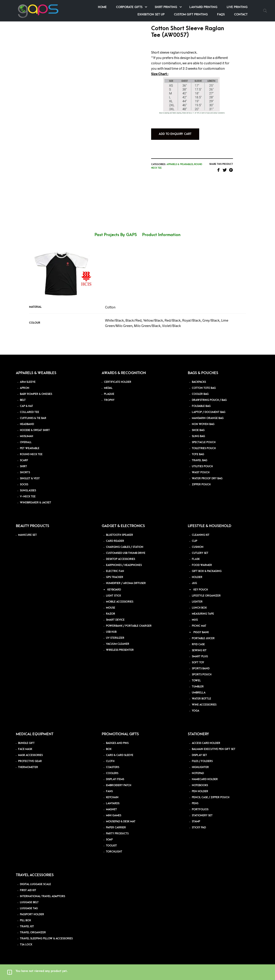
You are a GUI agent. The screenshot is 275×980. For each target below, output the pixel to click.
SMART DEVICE (115, 620)
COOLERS (112, 773)
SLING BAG (198, 436)
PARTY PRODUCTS (117, 834)
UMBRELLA (199, 693)
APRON (25, 388)
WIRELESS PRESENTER (120, 650)
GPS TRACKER (115, 577)
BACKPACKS (199, 382)
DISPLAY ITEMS (115, 779)
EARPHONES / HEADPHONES (124, 565)
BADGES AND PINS (117, 743)
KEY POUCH (201, 590)
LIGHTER (197, 602)
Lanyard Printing (203, 7)
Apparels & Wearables (180, 164)
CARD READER (115, 541)
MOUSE (111, 608)
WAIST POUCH (201, 472)
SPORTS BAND (201, 669)
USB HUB (111, 632)
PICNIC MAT (199, 626)
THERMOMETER (28, 767)
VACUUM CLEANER (118, 644)
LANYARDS (113, 803)
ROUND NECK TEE (31, 454)
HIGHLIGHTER (200, 767)
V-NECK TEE (28, 497)
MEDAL (108, 388)
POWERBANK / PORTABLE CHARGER (129, 626)
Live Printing (237, 7)
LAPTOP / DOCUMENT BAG (209, 412)
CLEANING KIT (201, 535)
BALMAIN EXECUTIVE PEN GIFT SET (214, 749)
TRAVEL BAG (200, 460)
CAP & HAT (26, 406)
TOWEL (196, 681)
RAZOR (111, 614)
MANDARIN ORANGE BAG (208, 418)
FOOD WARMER (202, 565)
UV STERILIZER (115, 638)
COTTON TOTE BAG (204, 388)
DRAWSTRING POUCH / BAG (209, 400)
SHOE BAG (198, 430)
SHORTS (25, 472)
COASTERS (113, 767)
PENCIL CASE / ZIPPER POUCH (211, 797)
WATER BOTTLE (201, 699)
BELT (23, 400)
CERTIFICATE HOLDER (118, 382)
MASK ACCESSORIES (30, 755)
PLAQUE (109, 394)
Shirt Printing (166, 7)
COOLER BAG (200, 394)
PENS (195, 803)
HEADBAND (27, 424)
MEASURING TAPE (203, 614)
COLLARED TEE (30, 412)
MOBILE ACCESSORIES (120, 602)
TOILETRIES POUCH (204, 448)
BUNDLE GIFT (26, 743)
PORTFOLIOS (200, 809)
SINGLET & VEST (30, 478)
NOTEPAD (198, 773)
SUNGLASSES (28, 491)
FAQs (221, 14)
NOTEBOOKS (200, 785)
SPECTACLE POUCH (204, 442)
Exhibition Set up (151, 14)
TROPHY (109, 400)
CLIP (195, 541)
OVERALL (26, 442)
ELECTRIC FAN (115, 571)
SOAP (109, 840)
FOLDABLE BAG (201, 406)
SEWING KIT (199, 650)
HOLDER (197, 577)
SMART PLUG (200, 656)
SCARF (24, 460)
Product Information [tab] (161, 235)
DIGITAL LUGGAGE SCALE (35, 884)
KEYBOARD (114, 590)
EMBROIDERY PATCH (119, 785)
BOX (109, 749)
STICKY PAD (199, 828)
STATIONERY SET (202, 816)
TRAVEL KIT (27, 927)
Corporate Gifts (129, 7)
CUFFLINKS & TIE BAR (33, 418)
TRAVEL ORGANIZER (33, 933)
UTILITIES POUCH (202, 466)
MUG (195, 620)
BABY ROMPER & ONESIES (36, 394)
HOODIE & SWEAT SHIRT (35, 430)
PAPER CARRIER (116, 828)
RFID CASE (198, 644)
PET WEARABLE (30, 448)
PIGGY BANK (201, 632)
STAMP (196, 822)
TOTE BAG (198, 454)
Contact (241, 14)
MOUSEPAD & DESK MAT (121, 822)
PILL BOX (25, 920)
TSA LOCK (26, 945)
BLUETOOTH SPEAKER (120, 535)
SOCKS (24, 485)
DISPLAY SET (199, 755)
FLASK (196, 559)
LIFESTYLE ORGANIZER (206, 596)
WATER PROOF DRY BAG (207, 478)
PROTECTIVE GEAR (30, 761)
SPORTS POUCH (202, 675)
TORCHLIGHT (114, 852)
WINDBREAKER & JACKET (36, 503)
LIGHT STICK (113, 596)
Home (102, 7)
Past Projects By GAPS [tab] (116, 235)
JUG (194, 583)
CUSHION (198, 547)
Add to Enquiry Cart (175, 134)
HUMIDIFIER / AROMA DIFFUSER (126, 583)
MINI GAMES (114, 816)
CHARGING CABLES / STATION (125, 547)
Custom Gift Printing (191, 14)
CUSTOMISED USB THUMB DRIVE (126, 553)
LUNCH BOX (199, 608)
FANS (109, 791)
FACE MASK (25, 749)
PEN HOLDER (200, 791)
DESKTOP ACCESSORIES (121, 559)
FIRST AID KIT (28, 890)
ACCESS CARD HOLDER (206, 743)
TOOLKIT (111, 846)
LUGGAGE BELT (29, 902)
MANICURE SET (27, 535)
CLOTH (110, 761)
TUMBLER (198, 687)
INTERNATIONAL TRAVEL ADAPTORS (42, 896)
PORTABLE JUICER (203, 638)
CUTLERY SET (200, 553)
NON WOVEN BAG (203, 424)
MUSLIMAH (26, 436)
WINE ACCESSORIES (204, 705)
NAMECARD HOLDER (205, 779)
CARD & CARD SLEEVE (120, 755)
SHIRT (23, 466)
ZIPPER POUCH (201, 485)
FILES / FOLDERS (202, 761)
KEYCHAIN (112, 797)
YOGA (196, 711)
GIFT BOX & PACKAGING (207, 571)
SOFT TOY (198, 663)
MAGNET (111, 809)
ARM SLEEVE (28, 382)
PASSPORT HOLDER (32, 914)
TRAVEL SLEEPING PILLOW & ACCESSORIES (46, 939)
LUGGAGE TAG (29, 908)
